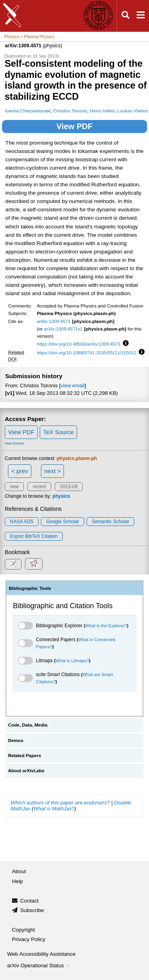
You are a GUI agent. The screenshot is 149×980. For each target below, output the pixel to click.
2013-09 (69, 487)
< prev (20, 471)
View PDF (74, 126)
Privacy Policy (29, 939)
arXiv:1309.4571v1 (63, 329)
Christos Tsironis (70, 111)
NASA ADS (22, 522)
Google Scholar (63, 522)
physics (61, 496)
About (19, 871)
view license (15, 443)
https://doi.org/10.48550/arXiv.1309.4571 (79, 344)
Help (17, 881)
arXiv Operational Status (39, 966)
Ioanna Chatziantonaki (28, 111)
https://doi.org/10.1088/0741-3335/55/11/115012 (87, 353)
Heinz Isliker (102, 111)
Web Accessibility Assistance (41, 954)
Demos (15, 740)
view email (72, 386)
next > (52, 471)
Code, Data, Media (28, 725)
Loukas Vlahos (132, 111)
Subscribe (32, 910)
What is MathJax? (54, 809)
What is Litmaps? (72, 661)
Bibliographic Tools (30, 588)
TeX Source (58, 432)
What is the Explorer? (106, 626)
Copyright (23, 930)
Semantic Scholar (110, 522)
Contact (30, 901)
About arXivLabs (26, 771)
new (14, 487)
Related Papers (24, 756)
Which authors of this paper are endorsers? (60, 803)
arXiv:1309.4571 (54, 321)
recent (39, 487)
